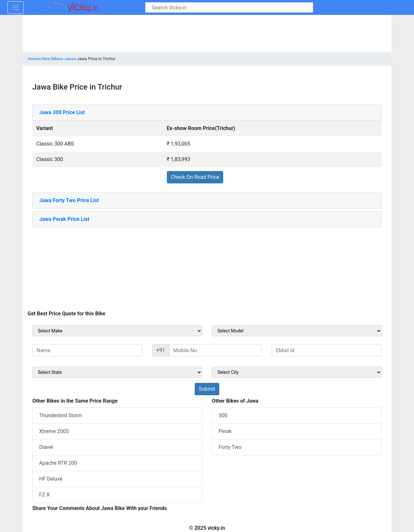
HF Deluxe (51, 479)
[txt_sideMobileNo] (216, 350)
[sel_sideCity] (297, 372)
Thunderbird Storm (61, 415)
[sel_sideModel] (297, 331)
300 (223, 415)
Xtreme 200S (54, 431)
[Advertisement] (207, 268)
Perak (225, 431)
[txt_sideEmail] (327, 350)
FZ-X (44, 495)
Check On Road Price (195, 177)
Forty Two (230, 447)
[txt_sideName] (87, 350)
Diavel (46, 447)
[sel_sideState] (117, 372)
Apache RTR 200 (58, 463)
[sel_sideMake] (117, 331)
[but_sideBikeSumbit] (207, 389)
